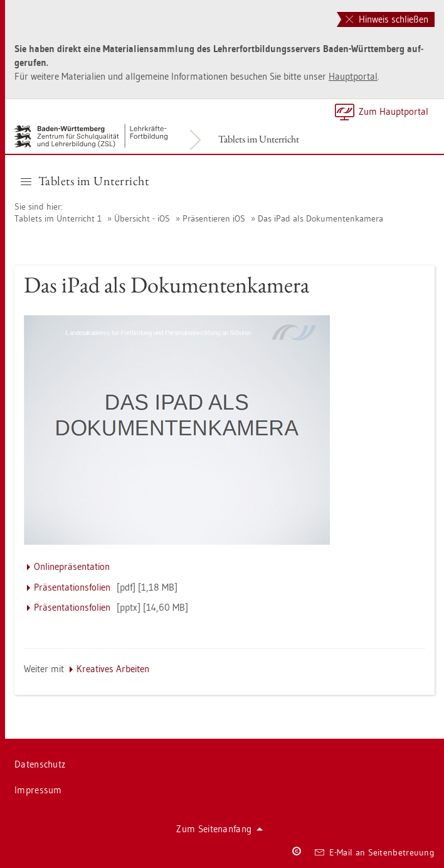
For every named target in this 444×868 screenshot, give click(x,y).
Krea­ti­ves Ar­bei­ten (113, 669)
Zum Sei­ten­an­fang (219, 829)
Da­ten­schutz (40, 764)
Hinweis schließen (387, 19)
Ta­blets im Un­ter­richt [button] (85, 181)
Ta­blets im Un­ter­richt (259, 139)
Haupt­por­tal (353, 76)
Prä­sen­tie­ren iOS (214, 218)
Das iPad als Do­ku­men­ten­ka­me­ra (320, 218)
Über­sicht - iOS (142, 218)
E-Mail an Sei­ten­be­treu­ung (375, 852)
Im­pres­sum (38, 790)
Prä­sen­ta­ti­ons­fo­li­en (72, 587)
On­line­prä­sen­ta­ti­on (72, 566)
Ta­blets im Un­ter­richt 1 (58, 218)
